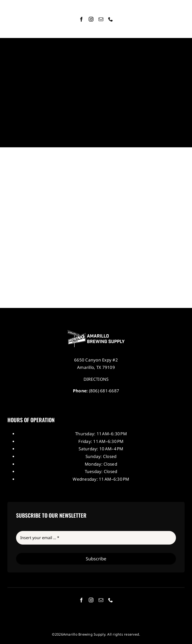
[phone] (111, 19)
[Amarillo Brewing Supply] (96, 332)
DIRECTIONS (96, 379)
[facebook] (81, 19)
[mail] (101, 19)
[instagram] (91, 19)
